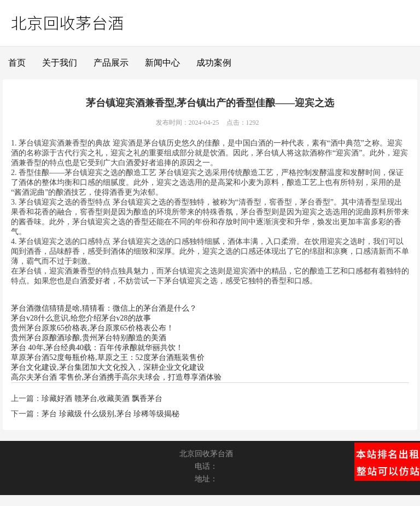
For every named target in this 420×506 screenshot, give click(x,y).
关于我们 (60, 63)
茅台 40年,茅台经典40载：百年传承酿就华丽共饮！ (97, 348)
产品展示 (111, 63)
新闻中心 (162, 63)
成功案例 (214, 63)
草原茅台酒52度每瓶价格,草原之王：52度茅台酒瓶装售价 (108, 357)
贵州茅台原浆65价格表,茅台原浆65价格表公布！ (92, 328)
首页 (17, 63)
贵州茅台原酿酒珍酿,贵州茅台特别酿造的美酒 (89, 338)
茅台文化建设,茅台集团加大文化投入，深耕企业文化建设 (108, 367)
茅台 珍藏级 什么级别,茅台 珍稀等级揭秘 (110, 414)
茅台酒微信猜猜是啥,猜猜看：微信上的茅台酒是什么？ (104, 308)
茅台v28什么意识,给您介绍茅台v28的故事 (81, 318)
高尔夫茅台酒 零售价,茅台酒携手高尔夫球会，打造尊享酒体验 (116, 377)
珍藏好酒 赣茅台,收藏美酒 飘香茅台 (102, 399)
